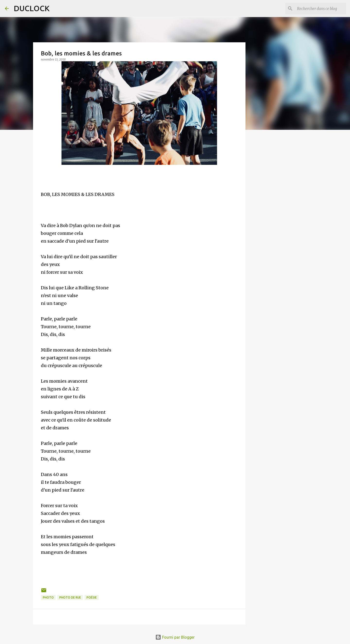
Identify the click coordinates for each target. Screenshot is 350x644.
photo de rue (70, 597)
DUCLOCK (32, 8)
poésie (92, 597)
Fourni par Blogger (175, 637)
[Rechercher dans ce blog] (321, 9)
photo (48, 597)
